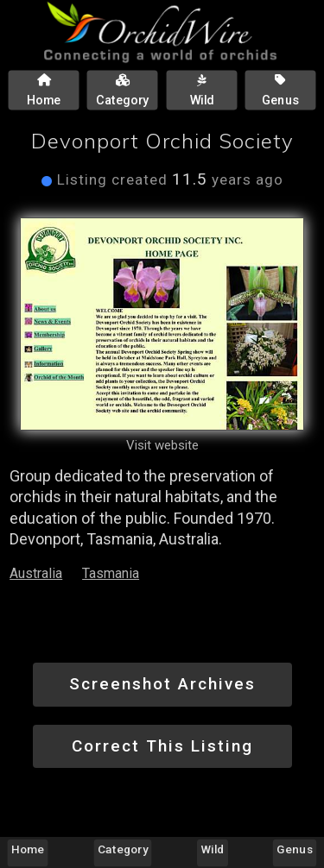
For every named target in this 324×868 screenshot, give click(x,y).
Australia (36, 573)
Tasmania (111, 573)
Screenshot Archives (162, 684)
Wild (213, 849)
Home (28, 849)
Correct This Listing (162, 746)
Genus (294, 849)
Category (123, 849)
